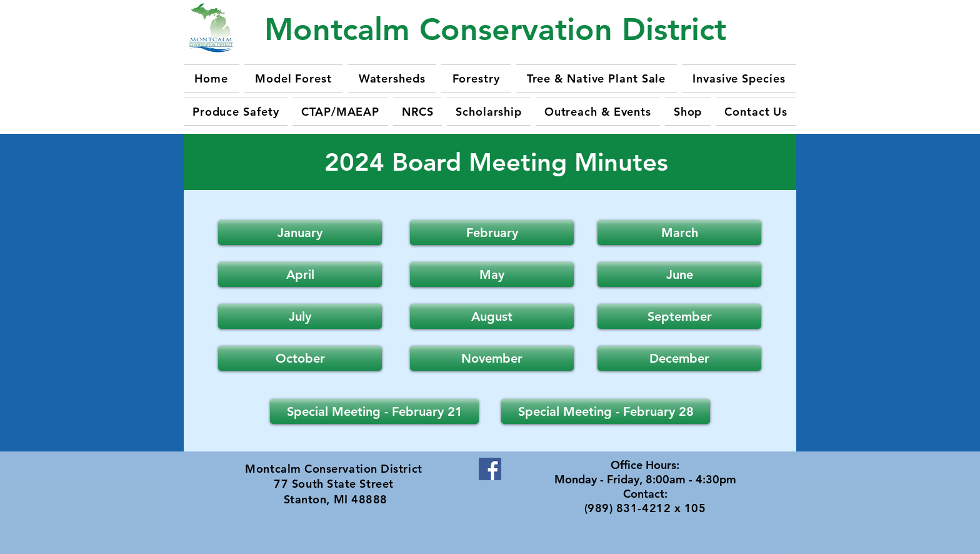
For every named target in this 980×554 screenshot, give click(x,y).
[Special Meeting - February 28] (606, 411)
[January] (300, 233)
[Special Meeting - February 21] (374, 411)
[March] (679, 233)
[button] (300, 274)
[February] (492, 233)
